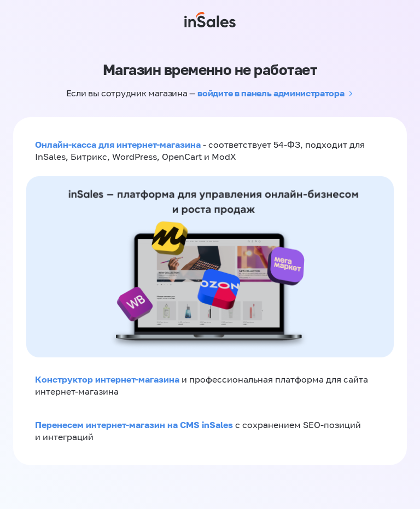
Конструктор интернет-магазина (107, 379)
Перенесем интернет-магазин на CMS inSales (135, 425)
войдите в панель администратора (271, 93)
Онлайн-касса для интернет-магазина (118, 144)
